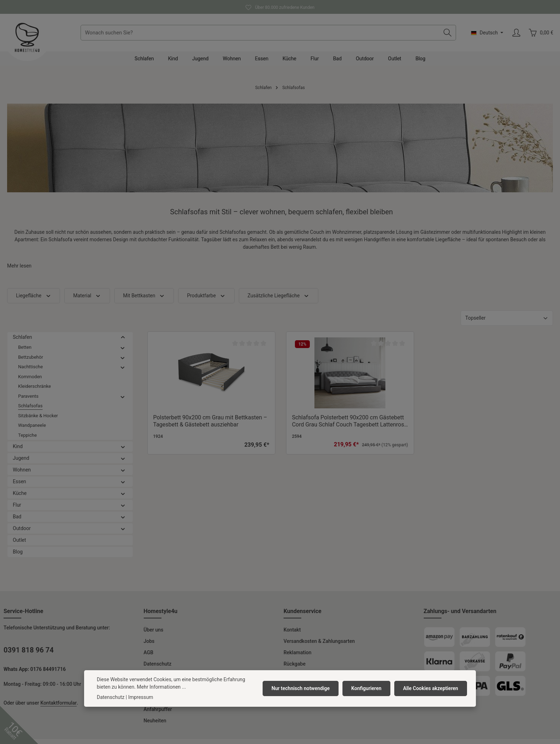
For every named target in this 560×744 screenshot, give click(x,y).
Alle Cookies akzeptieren (431, 688)
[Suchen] (447, 35)
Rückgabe (295, 669)
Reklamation (297, 657)
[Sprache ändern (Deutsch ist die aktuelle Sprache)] (487, 35)
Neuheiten (155, 726)
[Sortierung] (507, 323)
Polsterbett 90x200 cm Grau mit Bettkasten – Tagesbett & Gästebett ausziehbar (210, 426)
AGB (149, 657)
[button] (123, 342)
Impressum (141, 697)
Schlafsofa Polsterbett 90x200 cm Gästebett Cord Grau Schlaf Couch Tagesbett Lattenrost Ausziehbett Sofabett (349, 426)
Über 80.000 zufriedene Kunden (280, 7)
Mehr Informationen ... (161, 687)
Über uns (154, 635)
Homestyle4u (161, 616)
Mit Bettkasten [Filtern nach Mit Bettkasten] (144, 301)
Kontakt (292, 635)
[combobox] (263, 35)
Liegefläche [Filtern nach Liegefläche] (34, 301)
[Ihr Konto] (516, 35)
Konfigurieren (368, 688)
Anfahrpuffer (158, 714)
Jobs (149, 646)
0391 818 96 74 (29, 655)
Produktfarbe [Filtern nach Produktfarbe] (206, 301)
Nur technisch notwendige (303, 688)
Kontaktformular (59, 708)
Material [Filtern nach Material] (87, 301)
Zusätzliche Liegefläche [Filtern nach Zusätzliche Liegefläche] (279, 301)
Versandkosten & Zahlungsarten (319, 646)
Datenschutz (158, 669)
